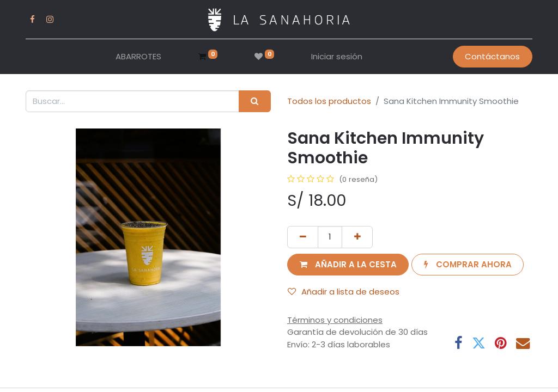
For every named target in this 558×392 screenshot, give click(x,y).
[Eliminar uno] (303, 237)
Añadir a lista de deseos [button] (344, 292)
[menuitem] (138, 57)
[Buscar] (255, 102)
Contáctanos (492, 56)
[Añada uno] (357, 237)
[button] (348, 265)
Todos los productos (329, 101)
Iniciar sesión (337, 56)
